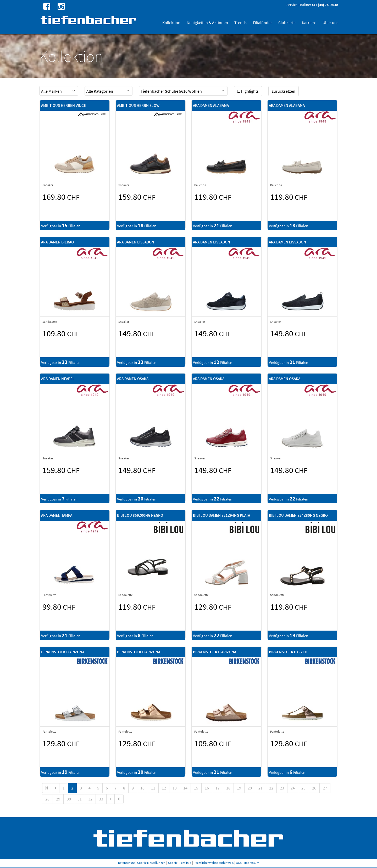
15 (196, 788)
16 (207, 788)
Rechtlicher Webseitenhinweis (214, 863)
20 (250, 788)
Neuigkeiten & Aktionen (207, 23)
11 (153, 788)
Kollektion (171, 23)
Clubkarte (287, 23)
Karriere (309, 23)
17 (218, 788)
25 (303, 788)
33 (101, 799)
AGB (239, 863)
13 (175, 788)
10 (142, 788)
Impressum (252, 863)
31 (80, 799)
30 (69, 799)
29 (58, 799)
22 (271, 788)
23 (282, 788)
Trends (240, 23)
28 (47, 799)
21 (260, 788)
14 (185, 788)
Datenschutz (126, 863)
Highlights (248, 91)
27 (325, 788)
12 (164, 788)
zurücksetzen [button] (284, 91)
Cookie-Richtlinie (180, 863)
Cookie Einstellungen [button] (151, 863)
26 (314, 788)
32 (90, 799)
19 (239, 788)
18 (228, 788)
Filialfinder (262, 23)
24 (293, 788)
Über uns (331, 23)
